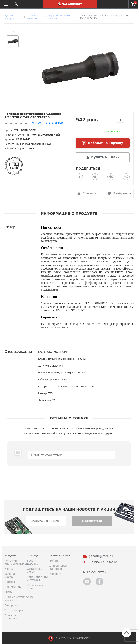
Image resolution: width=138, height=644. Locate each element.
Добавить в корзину (106, 143)
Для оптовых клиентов (59, 567)
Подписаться (92, 521)
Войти (54, 561)
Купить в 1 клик (105, 157)
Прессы (10, 582)
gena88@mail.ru (101, 556)
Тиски (9, 592)
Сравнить (89, 193)
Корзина (55, 574)
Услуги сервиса (32, 562)
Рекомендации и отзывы (35, 578)
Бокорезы (11, 605)
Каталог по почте (35, 587)
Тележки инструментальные (13, 562)
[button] (13, 32)
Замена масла (10, 575)
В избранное (122, 193)
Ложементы (13, 587)
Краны (9, 569)
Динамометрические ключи (13, 599)
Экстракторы (13, 610)
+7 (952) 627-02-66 (123, 4)
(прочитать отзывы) (48, 123)
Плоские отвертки (11, 617)
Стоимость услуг (34, 570)
